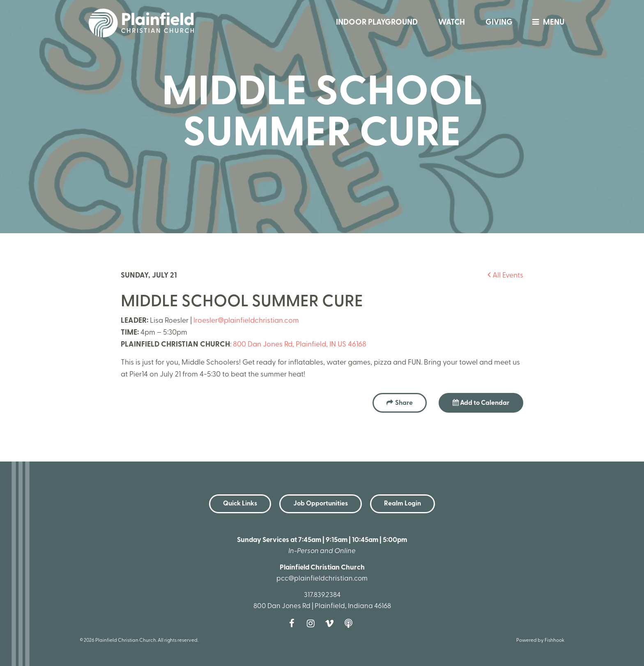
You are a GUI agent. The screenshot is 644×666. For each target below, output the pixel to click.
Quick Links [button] (240, 504)
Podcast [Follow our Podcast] (350, 623)
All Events (505, 276)
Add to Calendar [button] (481, 403)
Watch (452, 23)
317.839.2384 (322, 595)
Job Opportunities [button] (321, 504)
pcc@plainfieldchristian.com (322, 579)
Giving (499, 23)
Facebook (294, 623)
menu (546, 23)
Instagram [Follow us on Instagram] (313, 623)
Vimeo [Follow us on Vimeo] (331, 623)
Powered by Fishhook (540, 641)
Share (404, 403)
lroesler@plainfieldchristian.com (246, 321)
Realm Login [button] (402, 504)
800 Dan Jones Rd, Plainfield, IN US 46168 (300, 345)
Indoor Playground (377, 23)
